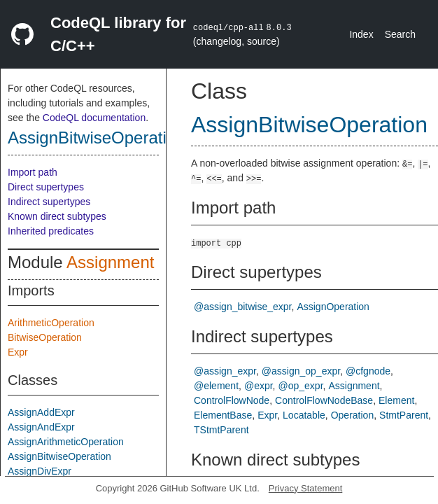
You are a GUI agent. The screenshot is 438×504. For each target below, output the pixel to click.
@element (216, 386)
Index (361, 34)
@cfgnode (368, 371)
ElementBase (223, 415)
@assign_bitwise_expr (243, 307)
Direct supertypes (46, 187)
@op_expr (301, 386)
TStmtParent (221, 430)
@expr (259, 386)
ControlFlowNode (232, 400)
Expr (18, 352)
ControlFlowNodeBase (324, 400)
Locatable (304, 415)
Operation (352, 415)
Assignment (110, 262)
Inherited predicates (51, 231)
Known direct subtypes (57, 216)
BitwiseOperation (45, 337)
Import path (33, 172)
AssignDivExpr (40, 471)
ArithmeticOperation (51, 323)
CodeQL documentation (94, 118)
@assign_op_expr (301, 371)
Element (396, 400)
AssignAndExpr (41, 427)
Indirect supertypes (49, 202)
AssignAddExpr (41, 412)
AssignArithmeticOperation (66, 442)
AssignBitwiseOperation (96, 138)
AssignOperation (333, 307)
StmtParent (404, 415)
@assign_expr (225, 371)
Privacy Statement (306, 488)
